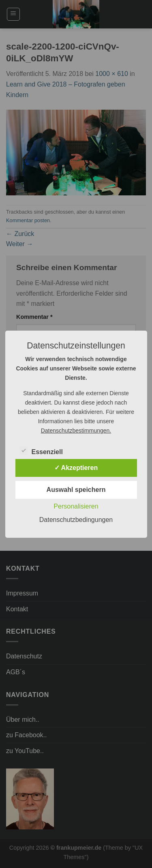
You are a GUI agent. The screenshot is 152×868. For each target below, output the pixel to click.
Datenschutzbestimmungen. (76, 431)
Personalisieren (76, 506)
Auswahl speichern (76, 490)
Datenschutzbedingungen (76, 520)
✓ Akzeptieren (76, 468)
